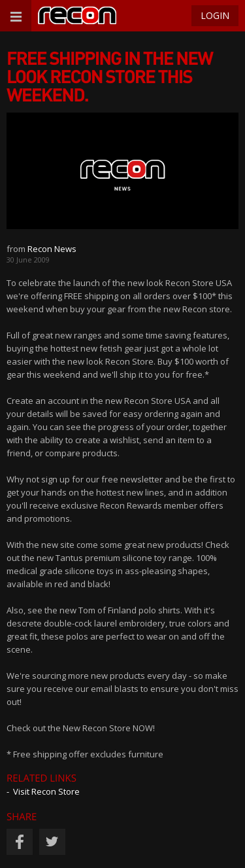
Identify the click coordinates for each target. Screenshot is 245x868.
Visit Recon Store (46, 791)
